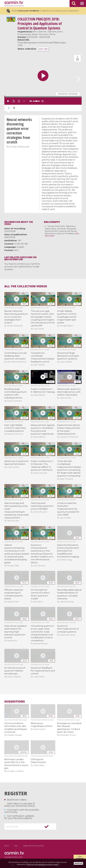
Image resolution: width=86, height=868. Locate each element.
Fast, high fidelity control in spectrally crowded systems (15, 428)
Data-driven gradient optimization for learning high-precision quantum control (16, 632)
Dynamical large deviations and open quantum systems (68, 356)
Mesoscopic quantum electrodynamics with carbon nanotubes (69, 392)
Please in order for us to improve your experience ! (43, 11)
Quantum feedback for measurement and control (43, 671)
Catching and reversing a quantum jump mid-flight (42, 506)
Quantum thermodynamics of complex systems (68, 629)
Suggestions (15, 701)
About (7, 846)
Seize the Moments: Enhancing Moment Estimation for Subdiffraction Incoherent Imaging (68, 551)
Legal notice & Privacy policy (33, 846)
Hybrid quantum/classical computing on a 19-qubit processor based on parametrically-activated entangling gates (17, 554)
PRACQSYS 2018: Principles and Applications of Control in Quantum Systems (40, 24)
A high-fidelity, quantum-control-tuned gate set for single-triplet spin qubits (67, 317)
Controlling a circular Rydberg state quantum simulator (16, 356)
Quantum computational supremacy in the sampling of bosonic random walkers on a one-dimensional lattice (42, 554)
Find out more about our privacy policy (43, 864)
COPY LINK (43, 49)
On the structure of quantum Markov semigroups (15, 671)
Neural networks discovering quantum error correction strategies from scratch (16, 317)
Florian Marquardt (20, 147)
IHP (19, 241)
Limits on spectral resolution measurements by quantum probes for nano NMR (68, 509)
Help (16, 846)
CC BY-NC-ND (21, 244)
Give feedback (80, 857)
